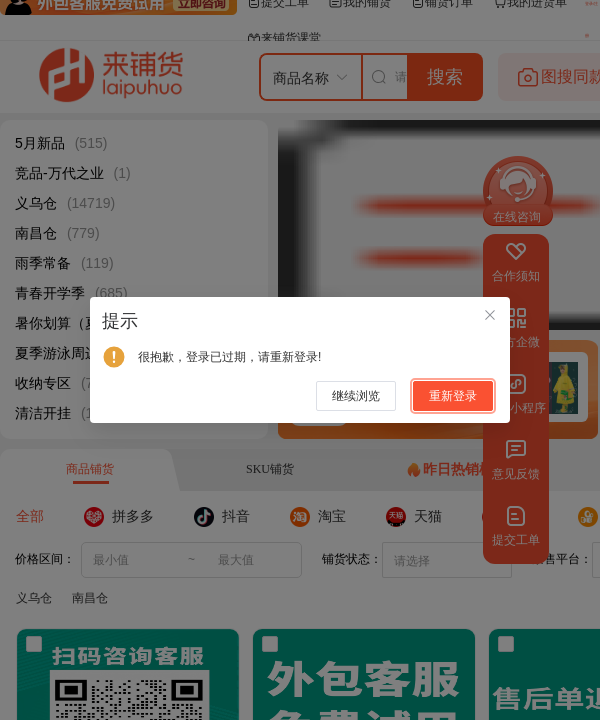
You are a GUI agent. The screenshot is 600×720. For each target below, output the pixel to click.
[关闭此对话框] (490, 317)
